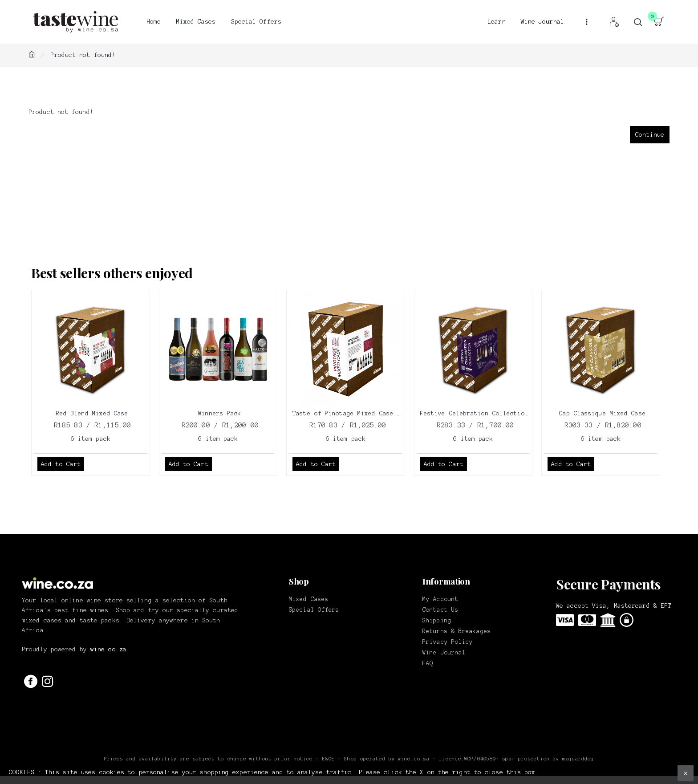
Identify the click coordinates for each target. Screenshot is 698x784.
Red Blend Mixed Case (92, 414)
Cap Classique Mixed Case (602, 414)
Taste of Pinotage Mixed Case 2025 (347, 414)
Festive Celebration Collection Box (475, 414)
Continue (650, 135)
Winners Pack (220, 414)
